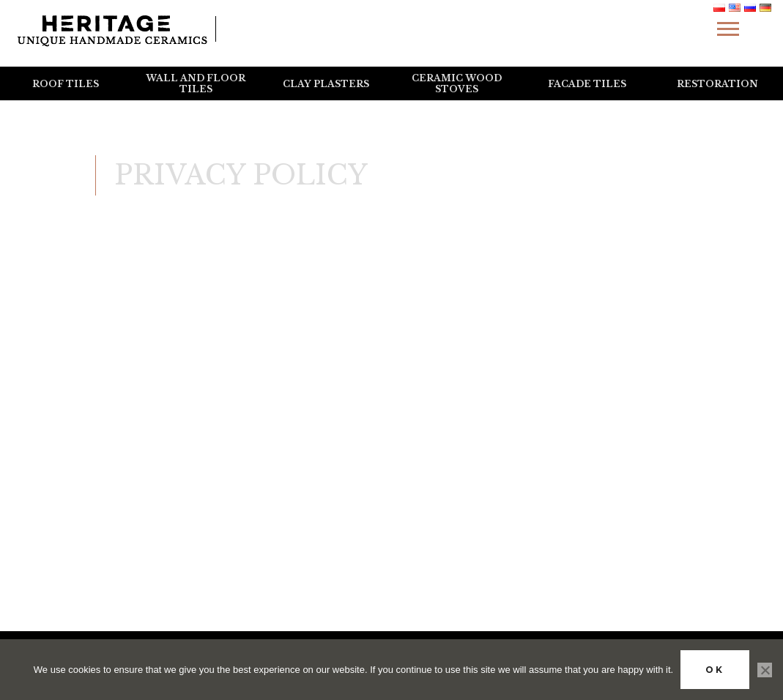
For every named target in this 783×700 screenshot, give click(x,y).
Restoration (717, 84)
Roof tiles (66, 84)
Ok (715, 670)
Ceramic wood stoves (457, 83)
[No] (765, 670)
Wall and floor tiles (196, 83)
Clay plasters (326, 84)
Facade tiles (587, 84)
